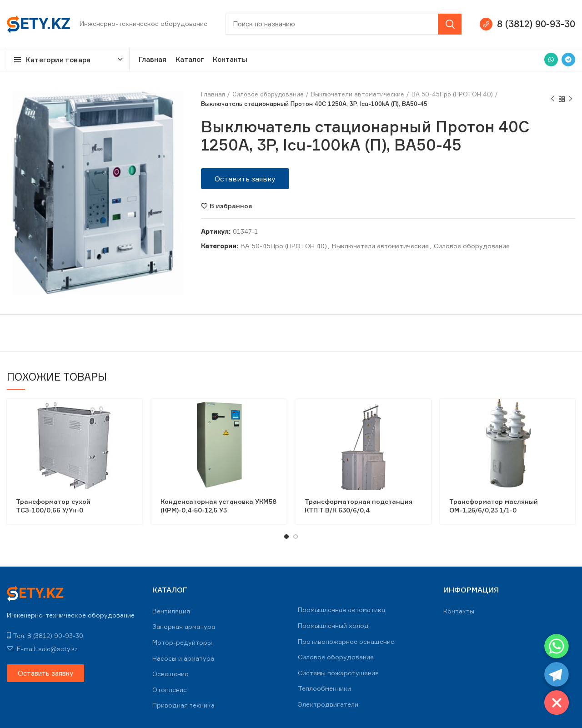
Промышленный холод (333, 625)
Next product (571, 99)
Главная (213, 94)
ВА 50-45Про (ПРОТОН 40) (452, 94)
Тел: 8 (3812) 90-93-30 (45, 635)
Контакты (459, 611)
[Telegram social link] (568, 60)
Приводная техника (183, 705)
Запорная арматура (184, 626)
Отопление (170, 690)
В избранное (231, 206)
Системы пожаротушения (338, 673)
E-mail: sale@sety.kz (42, 649)
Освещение (170, 674)
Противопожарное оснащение (346, 641)
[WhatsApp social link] (551, 60)
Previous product (552, 99)
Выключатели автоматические (358, 94)
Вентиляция (171, 611)
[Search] (344, 24)
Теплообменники (324, 688)
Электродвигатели (328, 704)
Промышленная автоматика (341, 610)
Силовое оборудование (268, 94)
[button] (245, 179)
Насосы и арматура (183, 658)
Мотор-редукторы (182, 642)
